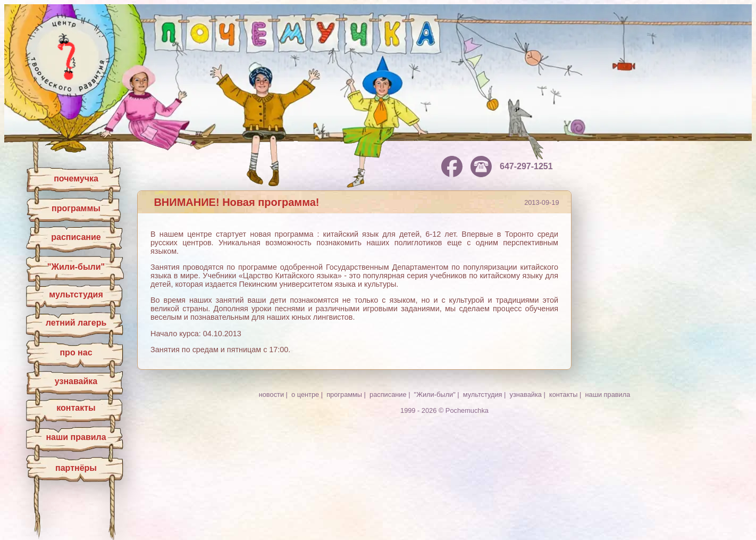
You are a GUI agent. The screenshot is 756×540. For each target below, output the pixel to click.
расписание (76, 237)
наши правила (76, 437)
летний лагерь (76, 323)
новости (271, 394)
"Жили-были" (76, 267)
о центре (305, 394)
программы (76, 208)
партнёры (76, 468)
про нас (76, 352)
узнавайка (76, 381)
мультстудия (76, 294)
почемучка (76, 178)
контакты (76, 408)
